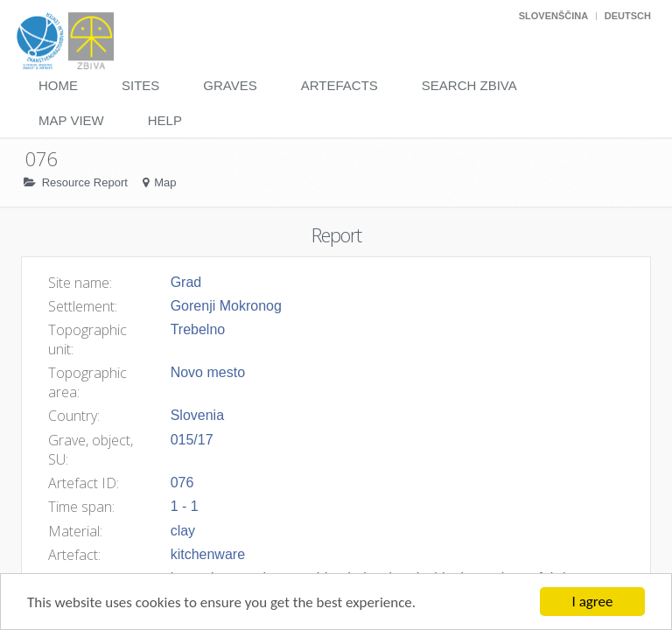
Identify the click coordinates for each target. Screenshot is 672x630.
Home (58, 85)
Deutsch (628, 16)
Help (165, 120)
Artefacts (339, 85)
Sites (140, 85)
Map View (71, 120)
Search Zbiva (469, 85)
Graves (230, 85)
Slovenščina (553, 16)
